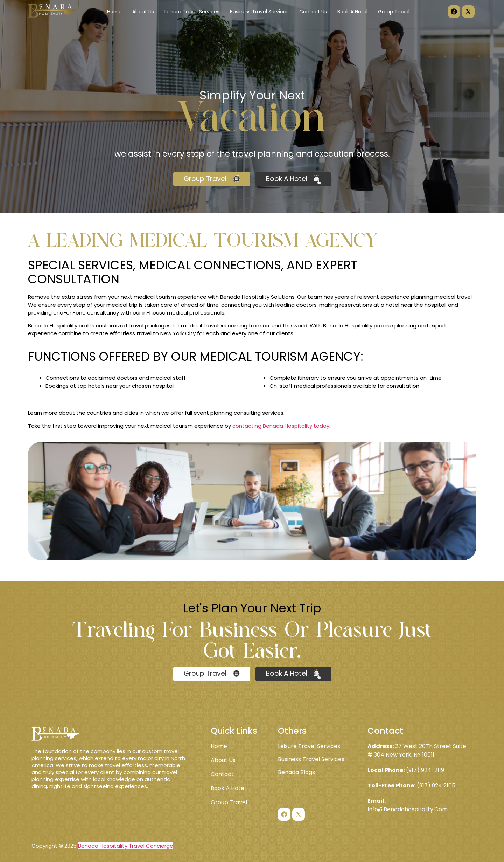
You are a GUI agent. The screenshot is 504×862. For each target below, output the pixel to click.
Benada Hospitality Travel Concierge (126, 846)
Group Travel (394, 12)
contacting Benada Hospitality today (281, 426)
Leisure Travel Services (192, 12)
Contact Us (313, 12)
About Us (143, 12)
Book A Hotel (352, 12)
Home (114, 12)
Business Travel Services (259, 12)
